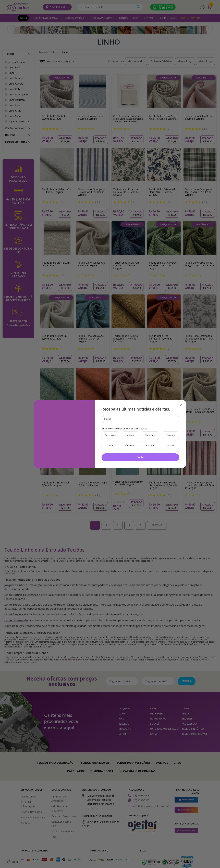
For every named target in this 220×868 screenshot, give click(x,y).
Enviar (140, 457)
